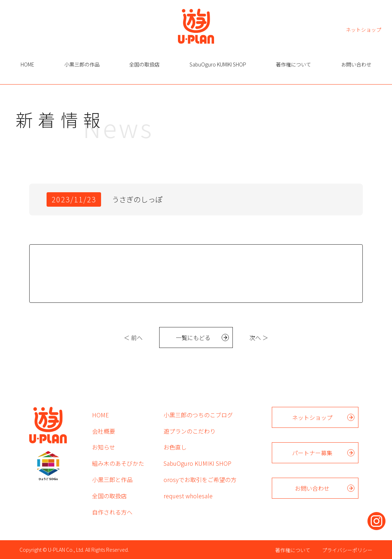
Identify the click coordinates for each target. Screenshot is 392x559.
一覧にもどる (193, 337)
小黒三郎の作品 (82, 64)
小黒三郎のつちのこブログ (198, 415)
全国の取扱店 (144, 64)
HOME (27, 64)
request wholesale (188, 496)
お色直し (175, 447)
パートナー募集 (312, 453)
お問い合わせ (356, 64)
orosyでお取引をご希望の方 (200, 480)
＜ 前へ (133, 337)
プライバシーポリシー (347, 550)
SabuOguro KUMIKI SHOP (218, 64)
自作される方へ (112, 512)
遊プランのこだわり (190, 431)
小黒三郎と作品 (112, 480)
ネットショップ (363, 29)
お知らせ (104, 447)
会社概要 (104, 431)
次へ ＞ (259, 337)
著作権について (293, 64)
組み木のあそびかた (118, 463)
